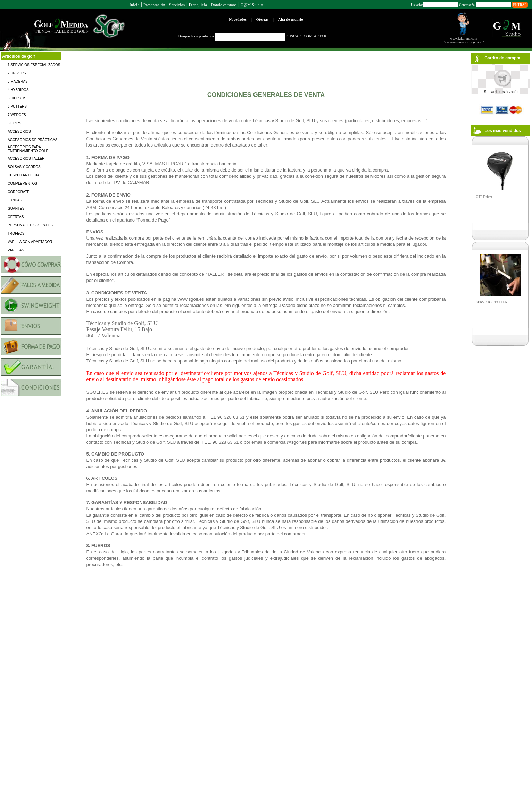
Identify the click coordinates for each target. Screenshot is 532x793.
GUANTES (16, 208)
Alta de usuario (291, 19)
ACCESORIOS (19, 131)
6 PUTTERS (17, 106)
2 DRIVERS (17, 73)
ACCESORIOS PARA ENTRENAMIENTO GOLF (28, 149)
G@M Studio (252, 5)
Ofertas (262, 19)
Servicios (177, 5)
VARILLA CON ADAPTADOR (30, 242)
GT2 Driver (484, 197)
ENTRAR (520, 5)
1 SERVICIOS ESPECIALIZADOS (34, 65)
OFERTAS (16, 217)
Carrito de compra (502, 58)
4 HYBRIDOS (18, 90)
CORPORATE (19, 192)
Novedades (238, 19)
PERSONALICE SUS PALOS (30, 225)
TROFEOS (16, 233)
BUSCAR (293, 36)
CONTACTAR (315, 36)
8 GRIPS (14, 123)
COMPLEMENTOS (22, 183)
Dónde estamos (224, 5)
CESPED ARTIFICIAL (24, 175)
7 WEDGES (17, 115)
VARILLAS (16, 250)
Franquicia (198, 5)
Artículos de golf (19, 56)
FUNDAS (15, 200)
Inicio (135, 5)
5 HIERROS (17, 98)
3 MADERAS (18, 81)
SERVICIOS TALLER (492, 302)
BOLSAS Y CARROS (24, 167)
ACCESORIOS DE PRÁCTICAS (32, 140)
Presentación (154, 5)
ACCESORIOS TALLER (26, 158)
